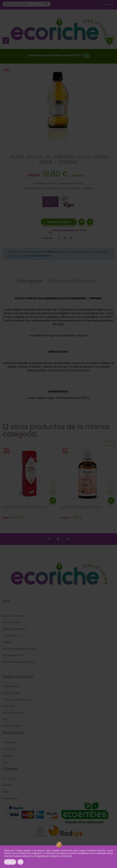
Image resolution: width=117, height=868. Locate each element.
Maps (30, 662)
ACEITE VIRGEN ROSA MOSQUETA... (25, 507)
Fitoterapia (9, 742)
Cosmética (9, 749)
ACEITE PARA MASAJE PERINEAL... (82, 507)
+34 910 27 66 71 (12, 622)
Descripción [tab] (30, 281)
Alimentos (8, 756)
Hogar (6, 762)
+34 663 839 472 (12, 636)
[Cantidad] (12, 222)
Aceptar (10, 862)
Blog (5, 719)
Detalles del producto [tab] (72, 281)
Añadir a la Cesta (59, 222)
